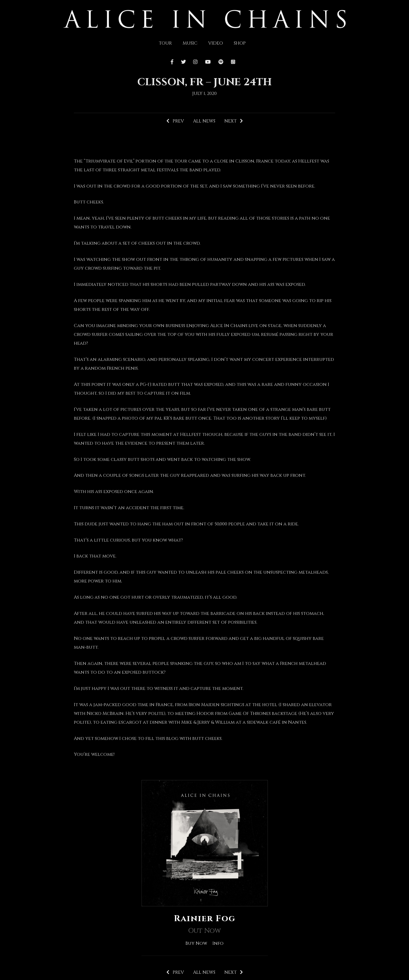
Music (190, 43)
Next (234, 121)
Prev (175, 121)
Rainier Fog (204, 919)
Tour (165, 43)
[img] (205, 18)
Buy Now (196, 943)
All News (204, 121)
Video (216, 43)
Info (218, 943)
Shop (240, 43)
